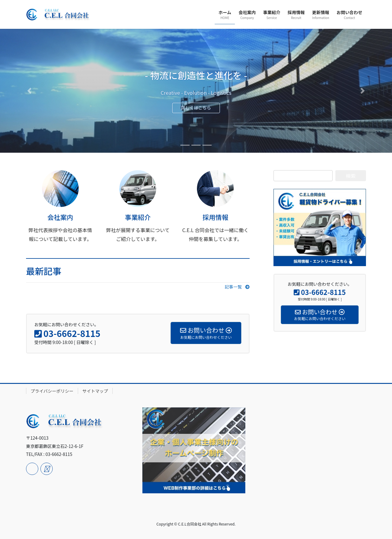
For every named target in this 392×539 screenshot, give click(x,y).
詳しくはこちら (196, 108)
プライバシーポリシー (52, 391)
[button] (29, 91)
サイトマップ (95, 391)
